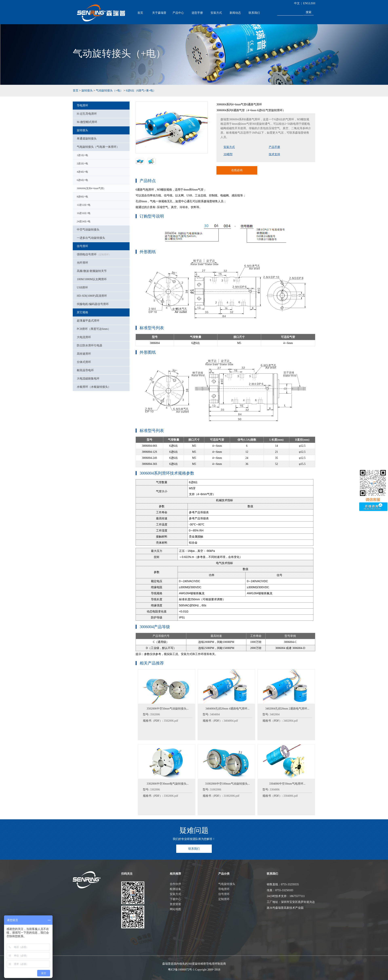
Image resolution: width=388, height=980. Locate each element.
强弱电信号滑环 (94, 254)
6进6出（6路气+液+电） (141, 91)
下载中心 (175, 899)
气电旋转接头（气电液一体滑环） (98, 147)
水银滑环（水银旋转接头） (94, 387)
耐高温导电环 (85, 370)
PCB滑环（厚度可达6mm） (94, 329)
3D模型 (228, 154)
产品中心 (178, 13)
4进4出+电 (82, 172)
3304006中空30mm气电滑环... (287, 784)
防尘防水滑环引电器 (90, 345)
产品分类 (224, 874)
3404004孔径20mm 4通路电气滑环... (228, 709)
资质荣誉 (175, 904)
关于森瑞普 (159, 13)
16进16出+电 (84, 213)
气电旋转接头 (227, 884)
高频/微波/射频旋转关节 (92, 271)
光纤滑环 (82, 263)
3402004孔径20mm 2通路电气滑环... (287, 709)
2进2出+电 (82, 164)
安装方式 (216, 13)
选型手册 (197, 13)
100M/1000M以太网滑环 (92, 279)
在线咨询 (237, 170)
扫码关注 (127, 874)
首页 (140, 13)
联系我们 (254, 13)
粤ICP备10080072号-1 (181, 970)
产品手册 (274, 147)
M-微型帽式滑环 (87, 122)
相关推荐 (175, 874)
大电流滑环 (84, 337)
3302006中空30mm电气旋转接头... (168, 784)
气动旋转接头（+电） (109, 91)
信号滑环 (82, 246)
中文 (297, 3)
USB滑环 (82, 288)
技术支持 (274, 154)
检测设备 (175, 889)
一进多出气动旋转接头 (91, 238)
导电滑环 (82, 105)
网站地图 (175, 909)
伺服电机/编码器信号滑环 (93, 304)
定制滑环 (224, 899)
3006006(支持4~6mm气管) (90, 188)
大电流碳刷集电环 (88, 379)
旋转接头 (87, 91)
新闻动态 (235, 13)
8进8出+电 (82, 197)
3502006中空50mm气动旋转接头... (168, 709)
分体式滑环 (84, 362)
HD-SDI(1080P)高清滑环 (92, 296)
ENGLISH (309, 3)
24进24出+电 (84, 221)
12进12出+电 (84, 205)
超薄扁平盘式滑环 (88, 321)
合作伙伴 (175, 884)
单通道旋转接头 (87, 139)
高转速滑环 (84, 354)
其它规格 (82, 312)
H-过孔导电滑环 (87, 114)
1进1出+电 (82, 155)
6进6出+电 (82, 180)
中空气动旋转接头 (88, 230)
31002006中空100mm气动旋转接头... (227, 784)
